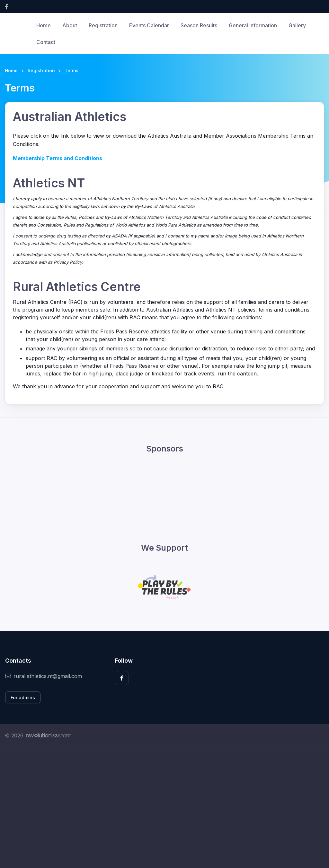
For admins (23, 697)
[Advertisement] (164, 808)
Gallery (297, 25)
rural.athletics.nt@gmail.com (44, 676)
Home (44, 25)
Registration (103, 25)
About (70, 25)
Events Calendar (149, 25)
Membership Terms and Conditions (58, 158)
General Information (253, 25)
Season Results (199, 25)
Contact (46, 42)
